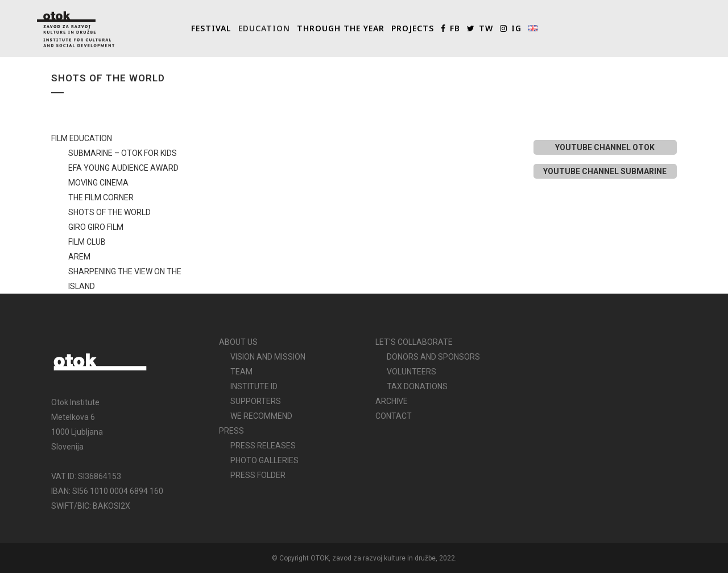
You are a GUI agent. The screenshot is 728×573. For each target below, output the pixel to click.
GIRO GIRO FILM (96, 227)
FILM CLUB (87, 242)
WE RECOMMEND (261, 416)
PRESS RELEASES (263, 446)
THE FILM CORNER (101, 197)
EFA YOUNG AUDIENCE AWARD (123, 168)
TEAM (241, 372)
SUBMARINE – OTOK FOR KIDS (123, 153)
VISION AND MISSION (268, 357)
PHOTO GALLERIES (264, 460)
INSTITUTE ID (254, 386)
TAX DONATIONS (417, 386)
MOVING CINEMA (98, 183)
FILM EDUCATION (82, 138)
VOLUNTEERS (411, 372)
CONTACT (394, 416)
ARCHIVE (392, 401)
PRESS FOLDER (258, 475)
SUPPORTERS (256, 401)
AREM (79, 257)
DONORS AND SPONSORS (433, 357)
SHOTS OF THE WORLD (109, 212)
